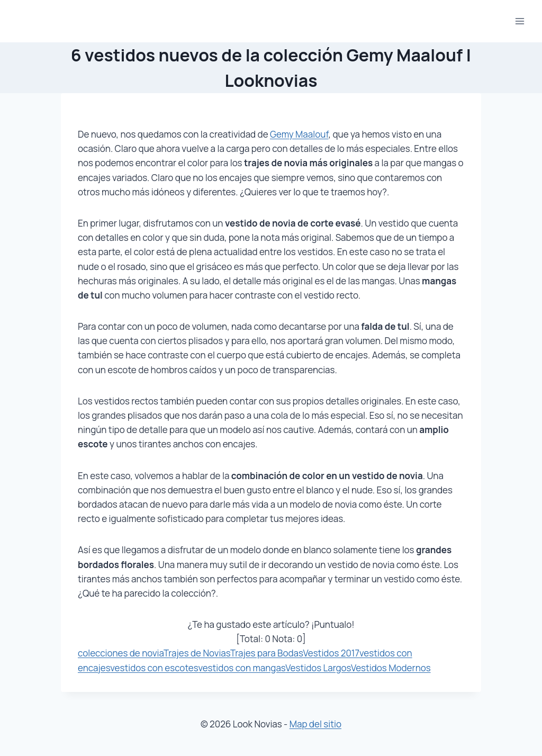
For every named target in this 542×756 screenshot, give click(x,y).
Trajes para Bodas (267, 653)
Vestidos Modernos (391, 668)
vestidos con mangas (242, 668)
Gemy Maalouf (299, 134)
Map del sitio (315, 724)
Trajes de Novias (197, 653)
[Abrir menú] (520, 21)
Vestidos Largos (318, 668)
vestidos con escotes (154, 668)
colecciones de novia (121, 653)
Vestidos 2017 (331, 653)
